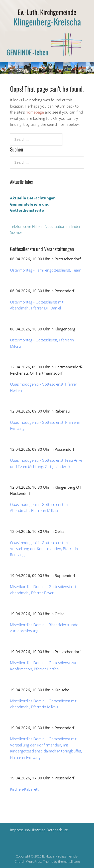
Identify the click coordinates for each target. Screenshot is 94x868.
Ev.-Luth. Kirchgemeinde (47, 12)
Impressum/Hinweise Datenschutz (39, 830)
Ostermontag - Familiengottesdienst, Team (46, 270)
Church (20, 862)
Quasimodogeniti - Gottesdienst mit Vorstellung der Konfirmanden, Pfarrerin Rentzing (44, 549)
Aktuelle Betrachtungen (33, 198)
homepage (35, 112)
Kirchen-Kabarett (24, 789)
